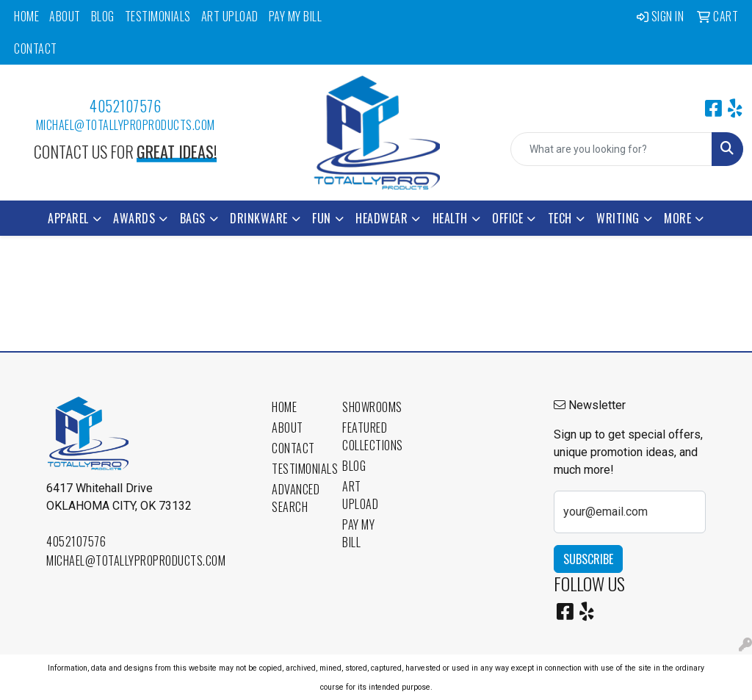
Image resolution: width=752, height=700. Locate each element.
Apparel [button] (68, 218)
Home (26, 16)
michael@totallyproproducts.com (126, 125)
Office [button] (507, 218)
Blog (103, 16)
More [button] (677, 218)
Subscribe (588, 559)
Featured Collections (369, 436)
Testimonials (158, 16)
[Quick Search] (611, 149)
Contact (36, 48)
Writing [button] (618, 218)
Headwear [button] (382, 218)
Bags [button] (193, 218)
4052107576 (125, 106)
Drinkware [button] (259, 218)
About (65, 16)
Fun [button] (322, 218)
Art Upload (230, 16)
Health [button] (450, 218)
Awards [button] (134, 218)
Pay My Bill (296, 16)
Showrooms (369, 407)
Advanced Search (296, 498)
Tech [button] (560, 218)
